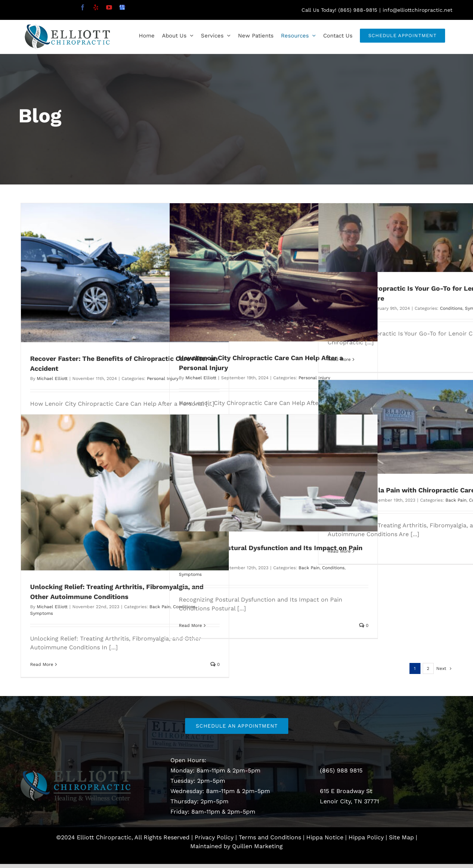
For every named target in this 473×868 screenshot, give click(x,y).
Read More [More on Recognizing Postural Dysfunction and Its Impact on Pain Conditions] (190, 625)
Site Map (401, 837)
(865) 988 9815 (341, 770)
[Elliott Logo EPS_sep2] (76, 773)
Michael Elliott (52, 379)
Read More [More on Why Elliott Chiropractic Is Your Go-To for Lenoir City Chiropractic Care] (339, 359)
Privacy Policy (214, 837)
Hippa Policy (366, 837)
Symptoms (41, 613)
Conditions (451, 308)
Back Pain (456, 500)
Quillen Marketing (257, 846)
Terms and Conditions (270, 837)
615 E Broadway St (346, 791)
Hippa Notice (325, 837)
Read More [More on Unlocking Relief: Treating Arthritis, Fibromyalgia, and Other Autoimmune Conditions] (42, 664)
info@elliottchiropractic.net (418, 10)
